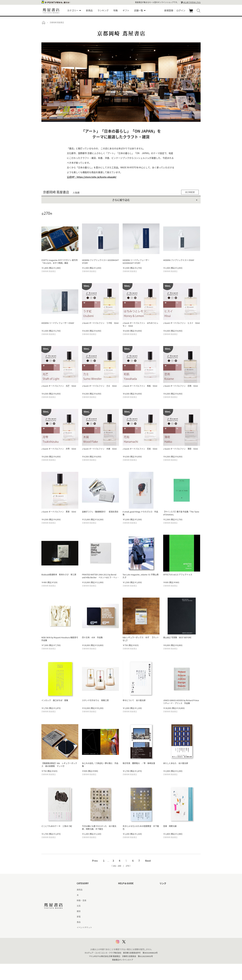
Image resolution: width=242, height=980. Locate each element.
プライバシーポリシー (128, 933)
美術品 (80, 890)
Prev (95, 861)
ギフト (126, 10)
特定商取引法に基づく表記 (130, 922)
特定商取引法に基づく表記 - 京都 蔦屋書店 (136, 927)
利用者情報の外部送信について (132, 944)
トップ (43, 23)
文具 (79, 906)
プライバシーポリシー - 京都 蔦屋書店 (134, 938)
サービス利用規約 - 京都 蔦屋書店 (133, 911)
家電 (79, 917)
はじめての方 (124, 890)
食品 (79, 922)
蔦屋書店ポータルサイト (170, 890)
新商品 (89, 10)
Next (148, 861)
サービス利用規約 (126, 906)
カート (191, 12)
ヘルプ (121, 895)
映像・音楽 (82, 900)
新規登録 (169, 10)
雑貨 (79, 911)
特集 (116, 10)
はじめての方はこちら (192, 2)
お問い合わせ (124, 900)
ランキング (103, 10)
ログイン (181, 10)
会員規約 (122, 917)
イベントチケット (84, 927)
